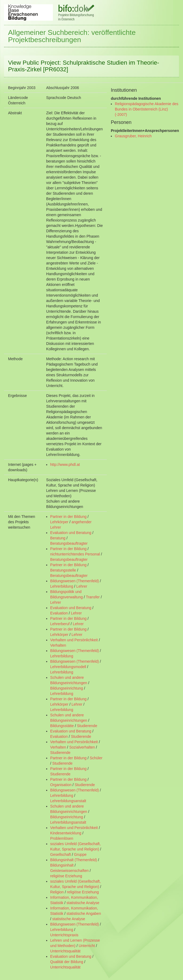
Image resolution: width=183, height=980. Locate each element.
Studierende (87, 726)
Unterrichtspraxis (64, 935)
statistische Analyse (83, 903)
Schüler (96, 758)
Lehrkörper (59, 522)
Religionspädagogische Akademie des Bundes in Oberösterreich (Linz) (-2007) (147, 109)
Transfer (93, 597)
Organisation (61, 785)
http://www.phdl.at (65, 465)
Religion (57, 892)
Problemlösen (62, 838)
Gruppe (80, 854)
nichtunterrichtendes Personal (75, 554)
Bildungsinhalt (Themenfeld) (74, 860)
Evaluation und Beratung (71, 533)
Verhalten (58, 645)
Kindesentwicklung (66, 833)
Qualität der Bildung (67, 962)
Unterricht (87, 946)
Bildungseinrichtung (67, 688)
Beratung (58, 538)
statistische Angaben (84, 913)
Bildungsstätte (62, 726)
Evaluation (59, 613)
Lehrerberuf (60, 624)
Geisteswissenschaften (69, 871)
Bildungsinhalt (62, 865)
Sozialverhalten (82, 747)
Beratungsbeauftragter (69, 543)
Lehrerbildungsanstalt (68, 801)
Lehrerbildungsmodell (68, 667)
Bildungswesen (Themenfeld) (74, 581)
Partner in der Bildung (68, 517)
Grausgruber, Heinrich (133, 136)
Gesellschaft (61, 854)
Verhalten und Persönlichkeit (74, 640)
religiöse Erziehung (66, 876)
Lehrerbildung (62, 586)
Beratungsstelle (63, 570)
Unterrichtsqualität (65, 951)
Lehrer (82, 586)
